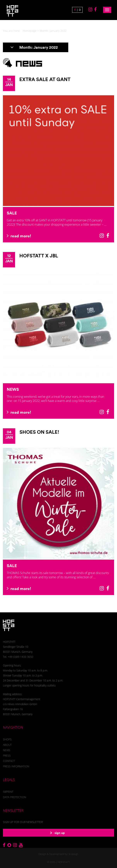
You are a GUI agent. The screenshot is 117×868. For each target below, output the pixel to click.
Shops (7, 739)
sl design (74, 854)
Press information (16, 766)
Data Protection (15, 797)
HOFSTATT (64, 862)
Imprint (8, 792)
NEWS (13, 389)
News (7, 750)
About (7, 745)
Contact (9, 761)
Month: (34, 47)
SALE (12, 213)
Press (7, 755)
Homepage (30, 31)
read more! (19, 236)
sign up (58, 833)
